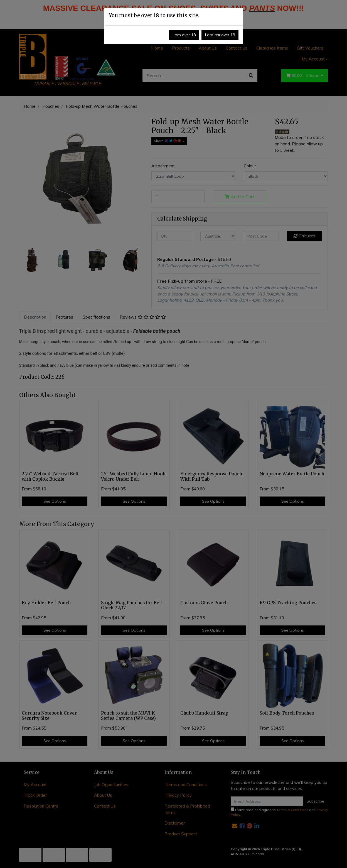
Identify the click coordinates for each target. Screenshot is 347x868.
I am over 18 (184, 35)
